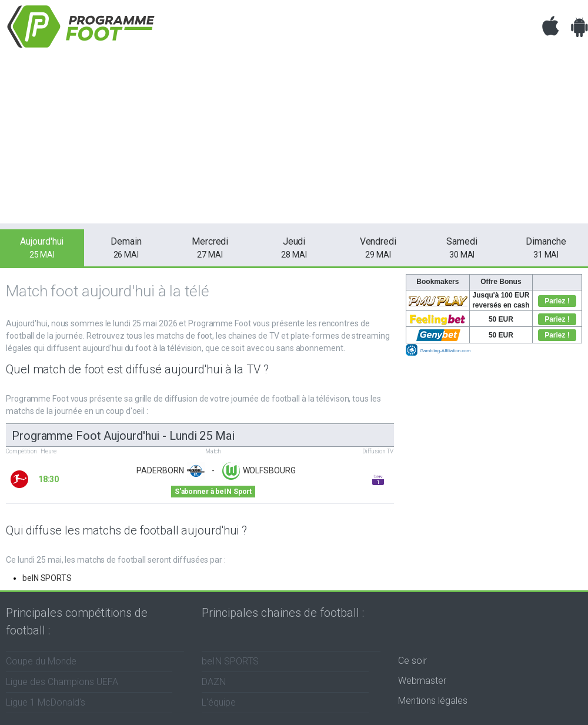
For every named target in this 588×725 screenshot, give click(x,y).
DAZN (214, 682)
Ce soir (412, 661)
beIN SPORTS (47, 578)
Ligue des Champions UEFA (62, 682)
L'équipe (219, 702)
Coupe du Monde (41, 661)
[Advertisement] (294, 141)
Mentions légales (433, 701)
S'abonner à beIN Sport (213, 492)
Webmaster (422, 681)
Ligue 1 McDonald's (46, 702)
